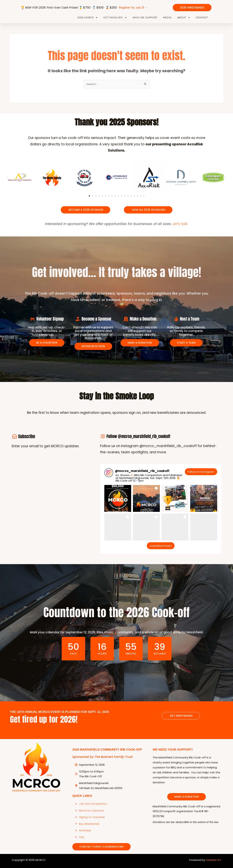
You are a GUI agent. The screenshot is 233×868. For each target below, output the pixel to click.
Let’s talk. (180, 227)
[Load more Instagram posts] (161, 550)
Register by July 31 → (133, 8)
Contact (202, 19)
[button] (8, 181)
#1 (132, 479)
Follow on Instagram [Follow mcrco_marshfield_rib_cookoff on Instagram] (201, 476)
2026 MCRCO (88, 19)
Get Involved (115, 19)
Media (167, 19)
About (184, 19)
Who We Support (145, 19)
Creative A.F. (213, 864)
